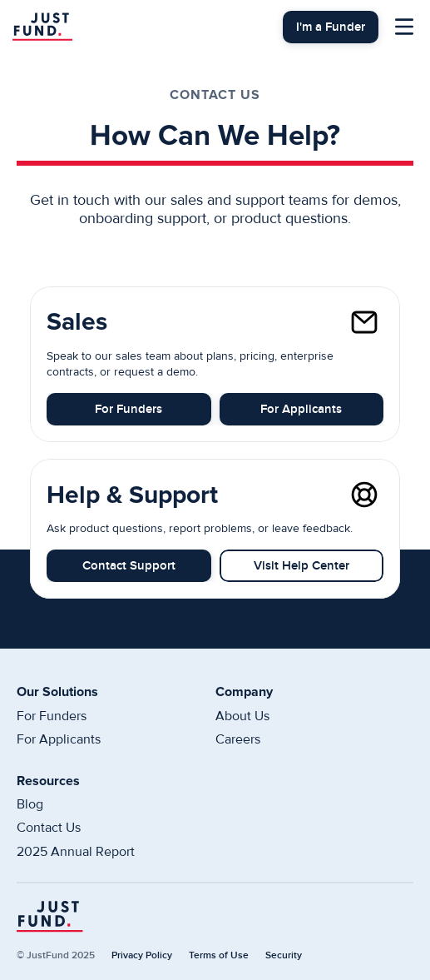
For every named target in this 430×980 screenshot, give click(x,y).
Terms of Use (219, 955)
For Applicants (59, 739)
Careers (238, 739)
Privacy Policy (142, 955)
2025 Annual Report (76, 852)
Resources (48, 781)
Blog (30, 804)
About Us (242, 716)
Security (284, 955)
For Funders (52, 716)
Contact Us (49, 828)
